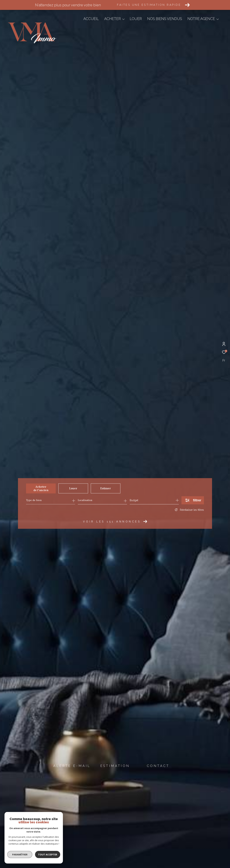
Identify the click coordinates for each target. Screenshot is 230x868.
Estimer (106, 488)
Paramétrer (19, 854)
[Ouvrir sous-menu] (123, 19)
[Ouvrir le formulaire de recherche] (193, 500)
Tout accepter (47, 854)
